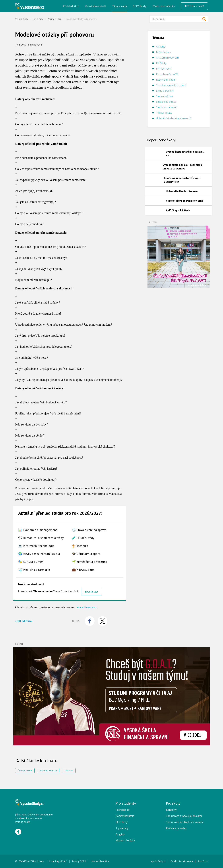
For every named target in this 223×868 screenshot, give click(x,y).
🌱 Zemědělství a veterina (90, 562)
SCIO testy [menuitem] (140, 6)
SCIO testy (122, 822)
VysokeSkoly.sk (158, 861)
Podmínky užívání (58, 861)
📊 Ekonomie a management (38, 530)
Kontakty (171, 810)
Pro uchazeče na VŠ (167, 74)
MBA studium (163, 52)
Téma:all (69, 770)
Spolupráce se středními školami (185, 822)
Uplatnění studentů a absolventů (174, 118)
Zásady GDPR (79, 861)
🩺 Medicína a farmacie (34, 570)
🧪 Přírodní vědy (83, 538)
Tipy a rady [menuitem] (120, 6)
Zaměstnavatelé (125, 816)
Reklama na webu (176, 828)
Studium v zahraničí (167, 107)
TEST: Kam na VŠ (194, 6)
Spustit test (91, 592)
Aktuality (161, 47)
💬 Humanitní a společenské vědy (41, 538)
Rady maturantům (166, 80)
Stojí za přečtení (165, 91)
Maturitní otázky (125, 840)
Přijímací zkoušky (48, 770)
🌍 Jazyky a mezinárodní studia (39, 554)
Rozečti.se (203, 861)
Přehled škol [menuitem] (71, 6)
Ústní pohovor (25, 770)
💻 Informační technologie (36, 546)
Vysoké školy (22, 19)
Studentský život (165, 96)
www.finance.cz (87, 607)
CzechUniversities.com (182, 861)
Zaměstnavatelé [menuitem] (96, 6)
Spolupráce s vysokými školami (184, 816)
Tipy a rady (38, 19)
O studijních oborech (167, 58)
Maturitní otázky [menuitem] (164, 6)
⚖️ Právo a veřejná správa (89, 530)
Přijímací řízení (55, 19)
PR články (161, 63)
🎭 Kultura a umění (31, 562)
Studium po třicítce (166, 102)
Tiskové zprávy (164, 113)
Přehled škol (123, 810)
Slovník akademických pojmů (171, 85)
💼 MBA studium (83, 570)
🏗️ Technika (80, 546)
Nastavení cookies (100, 861)
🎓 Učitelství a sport (86, 554)
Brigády (120, 834)
